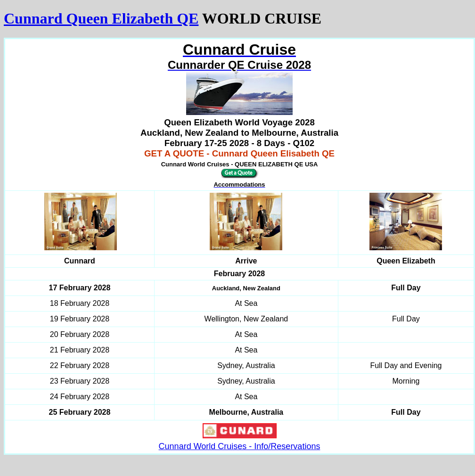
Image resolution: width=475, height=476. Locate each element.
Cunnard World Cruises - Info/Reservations (240, 446)
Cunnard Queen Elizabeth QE (101, 18)
